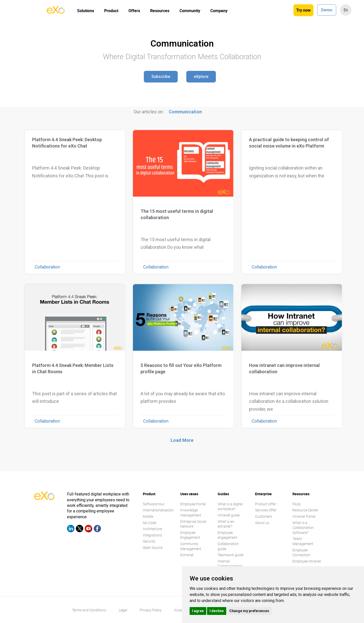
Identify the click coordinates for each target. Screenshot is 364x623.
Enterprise (263, 494)
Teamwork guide (231, 555)
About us (262, 523)
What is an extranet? (226, 524)
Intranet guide (229, 515)
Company (219, 11)
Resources (160, 11)
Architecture (152, 529)
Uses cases (189, 494)
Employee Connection (301, 553)
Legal (123, 610)
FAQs (297, 504)
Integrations (152, 535)
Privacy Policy (151, 610)
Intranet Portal (304, 516)
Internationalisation (158, 510)
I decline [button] (217, 611)
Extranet (187, 555)
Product (111, 11)
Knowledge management (191, 513)
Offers (134, 11)
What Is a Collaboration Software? (303, 528)
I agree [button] (198, 611)
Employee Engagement (190, 535)
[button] (161, 77)
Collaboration (47, 267)
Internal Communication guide (230, 566)
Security (149, 541)
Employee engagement (227, 535)
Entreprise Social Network (193, 524)
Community (190, 11)
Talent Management (303, 541)
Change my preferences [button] (249, 611)
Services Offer (266, 510)
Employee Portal (193, 504)
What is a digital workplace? (230, 506)
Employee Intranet (307, 561)
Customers (264, 516)
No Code (150, 523)
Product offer (266, 504)
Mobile (148, 516)
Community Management (191, 546)
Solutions (86, 11)
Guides (223, 494)
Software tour (154, 504)
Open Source (153, 547)
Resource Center (305, 510)
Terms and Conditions (89, 610)
